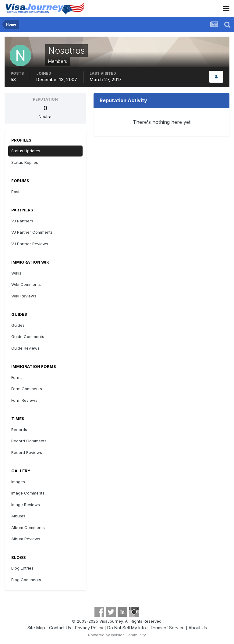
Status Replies (25, 162)
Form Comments (27, 389)
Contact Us (60, 628)
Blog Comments (26, 580)
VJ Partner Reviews (30, 244)
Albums (18, 516)
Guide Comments (28, 336)
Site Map (36, 628)
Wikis (16, 273)
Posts (16, 192)
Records (19, 430)
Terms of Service (167, 628)
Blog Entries (22, 568)
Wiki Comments (26, 284)
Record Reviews (27, 452)
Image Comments (28, 493)
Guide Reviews (25, 348)
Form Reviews (24, 400)
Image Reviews (26, 505)
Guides (18, 325)
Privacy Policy (89, 628)
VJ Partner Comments (32, 232)
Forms (17, 377)
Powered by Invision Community (117, 635)
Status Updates (26, 151)
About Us (198, 628)
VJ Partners (22, 221)
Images (18, 482)
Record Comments (29, 441)
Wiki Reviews (24, 296)
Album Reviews (26, 539)
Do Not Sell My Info (127, 628)
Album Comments (28, 527)
